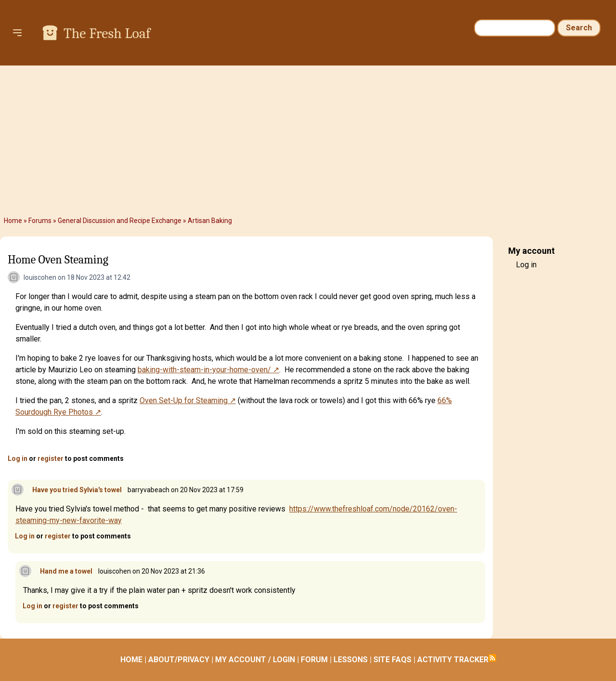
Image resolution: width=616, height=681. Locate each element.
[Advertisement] (308, 141)
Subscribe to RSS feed (492, 658)
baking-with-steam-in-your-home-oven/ (204, 370)
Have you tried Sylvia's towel (77, 490)
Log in (18, 458)
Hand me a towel (66, 571)
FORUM (314, 660)
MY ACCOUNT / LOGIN (255, 660)
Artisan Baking (210, 221)
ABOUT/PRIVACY (179, 660)
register (51, 458)
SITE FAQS (392, 660)
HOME (131, 660)
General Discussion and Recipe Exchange (120, 221)
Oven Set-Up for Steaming (184, 400)
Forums (40, 221)
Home (13, 221)
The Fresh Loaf (107, 33)
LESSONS (351, 660)
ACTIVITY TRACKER (453, 660)
